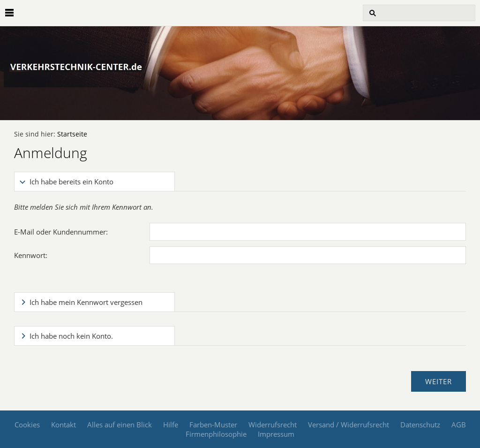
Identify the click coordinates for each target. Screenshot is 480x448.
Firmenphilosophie (216, 434)
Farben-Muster (213, 425)
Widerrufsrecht (273, 425)
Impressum (276, 434)
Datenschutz (420, 425)
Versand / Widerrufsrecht (349, 425)
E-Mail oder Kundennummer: (61, 232)
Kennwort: (31, 255)
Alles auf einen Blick (120, 425)
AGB (459, 425)
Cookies (27, 425)
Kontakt (64, 425)
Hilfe (171, 425)
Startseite (72, 134)
